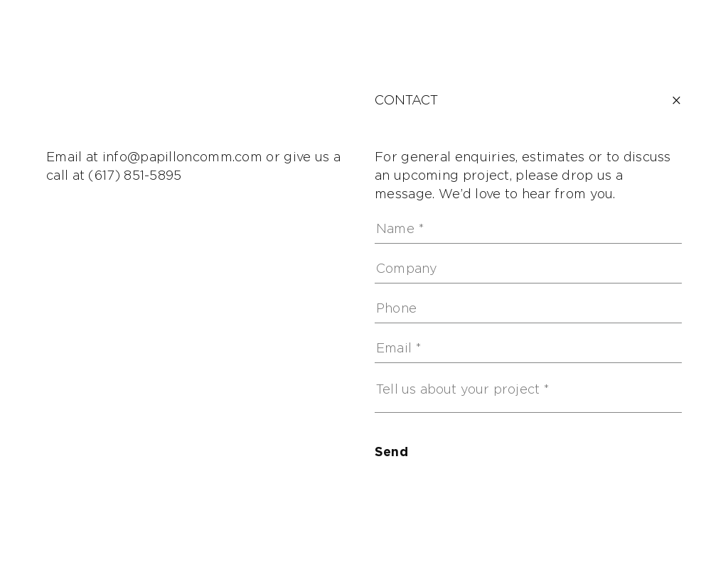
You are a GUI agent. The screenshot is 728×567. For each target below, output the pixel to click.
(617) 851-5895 (135, 176)
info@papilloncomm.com (182, 158)
